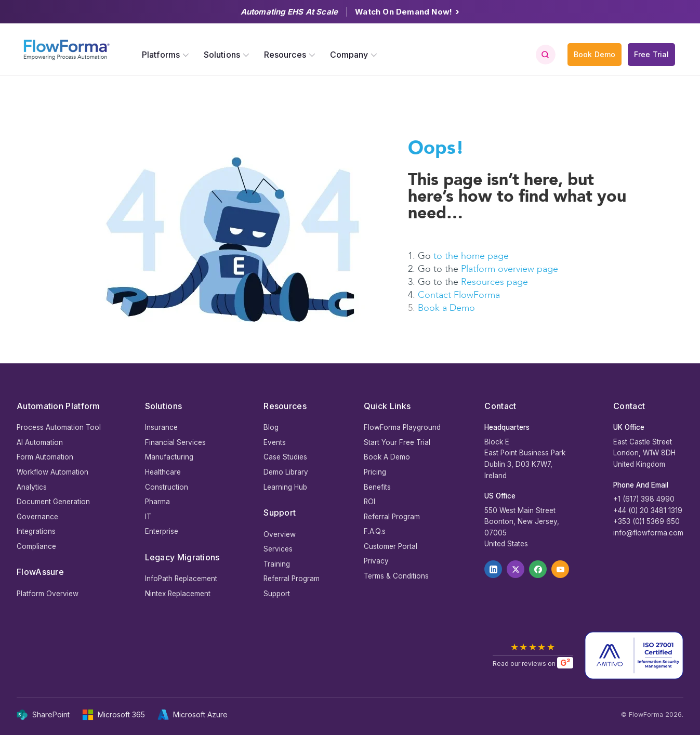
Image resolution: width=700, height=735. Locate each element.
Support (277, 594)
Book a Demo (446, 308)
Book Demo (595, 54)
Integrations (36, 531)
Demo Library (286, 472)
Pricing (375, 472)
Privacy (376, 561)
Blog (271, 427)
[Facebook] (538, 569)
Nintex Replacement (178, 594)
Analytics (32, 487)
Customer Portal (391, 546)
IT (148, 517)
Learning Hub (285, 487)
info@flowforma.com (648, 533)
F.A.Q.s (375, 531)
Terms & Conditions (396, 576)
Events (275, 442)
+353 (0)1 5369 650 (646, 521)
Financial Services (175, 442)
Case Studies (285, 457)
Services (278, 549)
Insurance (161, 427)
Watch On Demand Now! (407, 12)
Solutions (222, 55)
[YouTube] (560, 569)
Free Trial (651, 54)
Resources (285, 55)
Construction (167, 487)
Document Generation (53, 502)
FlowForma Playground (402, 427)
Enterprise (162, 531)
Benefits (377, 487)
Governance (37, 517)
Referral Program (292, 579)
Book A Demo (387, 457)
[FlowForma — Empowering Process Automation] (66, 50)
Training (277, 564)
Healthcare (163, 472)
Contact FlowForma (459, 295)
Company (349, 55)
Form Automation (45, 457)
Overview (280, 534)
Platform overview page (510, 269)
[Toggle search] (545, 55)
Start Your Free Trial (397, 442)
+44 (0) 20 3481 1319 (648, 510)
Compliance (36, 546)
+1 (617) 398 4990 (644, 499)
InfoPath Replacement (181, 579)
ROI (369, 502)
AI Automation (40, 442)
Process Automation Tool (59, 427)
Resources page (496, 282)
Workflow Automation (52, 472)
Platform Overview (48, 594)
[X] (516, 569)
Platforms (161, 55)
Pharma (157, 502)
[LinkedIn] (493, 569)
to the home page (471, 256)
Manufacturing (169, 457)
